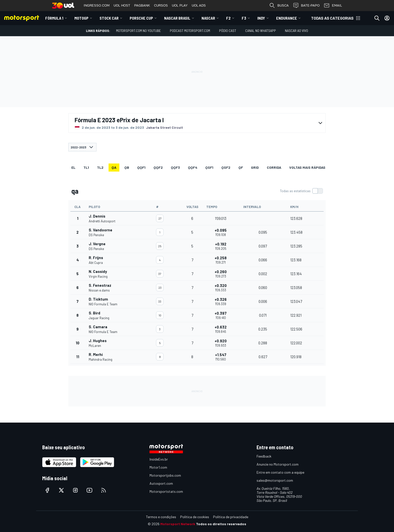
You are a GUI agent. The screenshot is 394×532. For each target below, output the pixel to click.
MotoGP (81, 18)
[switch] (301, 191)
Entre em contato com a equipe (280, 472)
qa (114, 167)
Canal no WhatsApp (261, 31)
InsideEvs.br (159, 459)
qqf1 (141, 167)
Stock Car (109, 18)
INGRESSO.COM (97, 5)
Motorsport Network (178, 524)
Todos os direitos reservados (221, 524)
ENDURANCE (287, 18)
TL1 (86, 167)
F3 (244, 18)
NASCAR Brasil (177, 18)
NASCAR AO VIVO (297, 31)
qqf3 (175, 167)
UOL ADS (199, 5)
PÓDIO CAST (228, 31)
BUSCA (279, 6)
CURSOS (161, 5)
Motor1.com (158, 467)
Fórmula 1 (54, 18)
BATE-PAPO (306, 6)
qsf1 (209, 167)
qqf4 (193, 167)
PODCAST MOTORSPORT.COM (190, 31)
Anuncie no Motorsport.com (278, 464)
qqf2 (158, 167)
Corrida (274, 167)
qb (127, 167)
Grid (255, 167)
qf (241, 167)
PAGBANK (142, 5)
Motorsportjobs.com (165, 475)
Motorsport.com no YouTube (138, 31)
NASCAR (208, 18)
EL (73, 167)
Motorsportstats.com (166, 491)
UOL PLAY (180, 5)
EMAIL (333, 6)
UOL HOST (122, 5)
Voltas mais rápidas (307, 167)
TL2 (100, 167)
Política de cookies (195, 517)
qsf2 (226, 167)
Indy (261, 18)
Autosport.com (161, 483)
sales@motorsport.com (275, 480)
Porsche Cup (141, 18)
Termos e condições (161, 517)
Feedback (264, 456)
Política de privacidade (231, 517)
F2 (228, 18)
